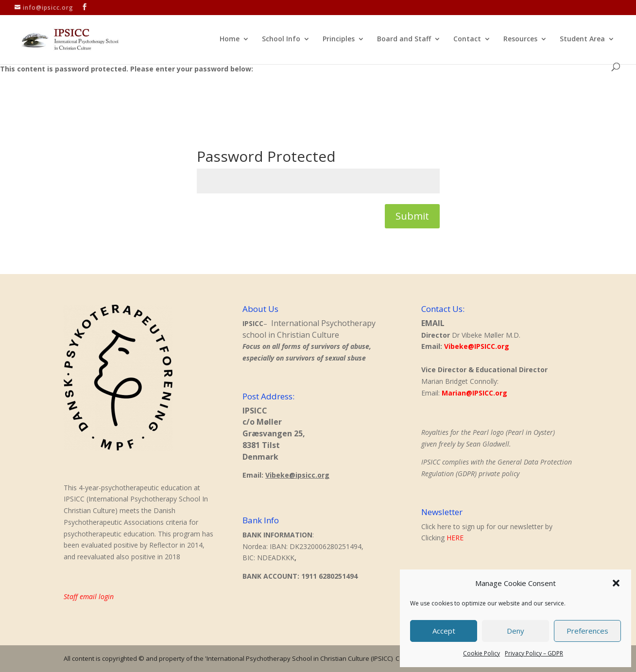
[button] (616, 583)
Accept (444, 631)
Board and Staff (404, 39)
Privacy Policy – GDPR (534, 653)
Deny (516, 631)
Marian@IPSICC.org (474, 393)
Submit (412, 216)
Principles (339, 39)
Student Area (582, 39)
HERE (455, 538)
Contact (467, 39)
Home (230, 39)
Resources (520, 39)
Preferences (587, 631)
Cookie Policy (481, 653)
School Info (281, 39)
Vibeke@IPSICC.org (477, 346)
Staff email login (89, 596)
